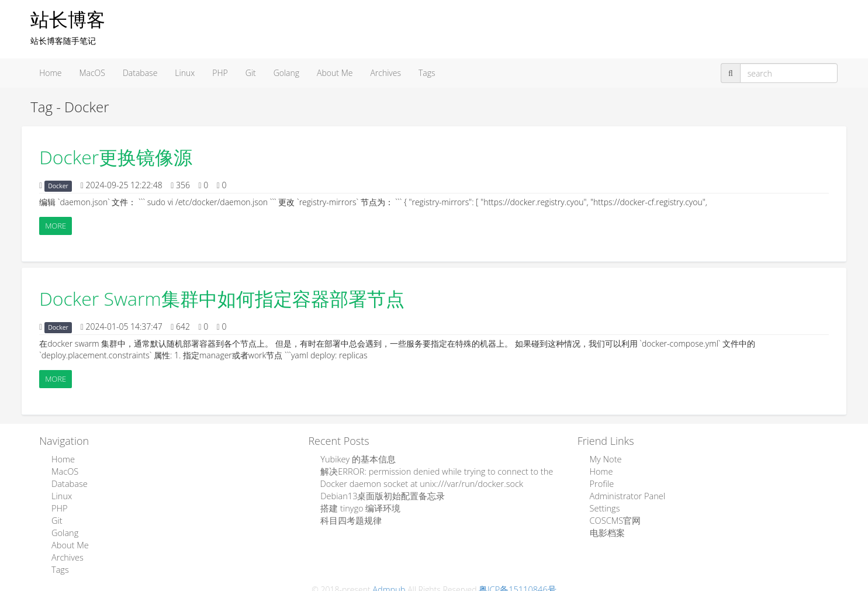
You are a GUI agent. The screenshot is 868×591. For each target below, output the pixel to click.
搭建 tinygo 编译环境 (357, 505)
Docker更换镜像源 (116, 157)
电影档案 (606, 529)
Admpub (391, 583)
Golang (286, 73)
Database (140, 73)
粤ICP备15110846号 (517, 583)
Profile (601, 482)
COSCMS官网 (613, 517)
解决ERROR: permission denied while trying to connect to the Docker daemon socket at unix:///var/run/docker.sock (431, 476)
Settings (604, 505)
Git (251, 73)
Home (50, 73)
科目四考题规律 (348, 517)
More (56, 226)
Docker (58, 186)
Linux (185, 73)
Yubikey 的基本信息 (355, 459)
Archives (385, 73)
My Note (605, 459)
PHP (220, 73)
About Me (335, 73)
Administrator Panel (625, 494)
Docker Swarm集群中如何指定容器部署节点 (222, 298)
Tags (427, 73)
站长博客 (68, 19)
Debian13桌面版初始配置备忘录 (378, 494)
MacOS (92, 73)
